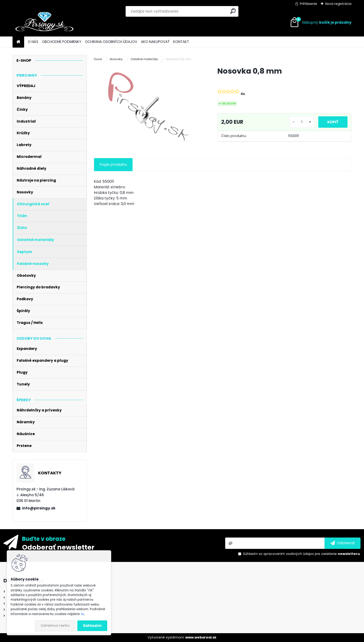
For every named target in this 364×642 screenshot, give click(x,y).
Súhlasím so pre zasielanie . (302, 554)
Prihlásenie (309, 4)
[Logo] (44, 23)
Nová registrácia (338, 4)
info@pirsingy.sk (39, 508)
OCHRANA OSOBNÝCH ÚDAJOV (111, 42)
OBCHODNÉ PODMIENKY (62, 42)
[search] (233, 11)
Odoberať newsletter (58, 547)
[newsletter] (343, 543)
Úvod (98, 59)
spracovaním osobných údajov (289, 554)
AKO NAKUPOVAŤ (155, 42)
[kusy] (302, 122)
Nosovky (116, 59)
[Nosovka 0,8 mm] (148, 107)
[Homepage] (18, 42)
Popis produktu (113, 165)
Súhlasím (92, 626)
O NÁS (33, 42)
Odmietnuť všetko (55, 626)
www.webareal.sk (201, 637)
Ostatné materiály (144, 59)
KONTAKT (181, 42)
